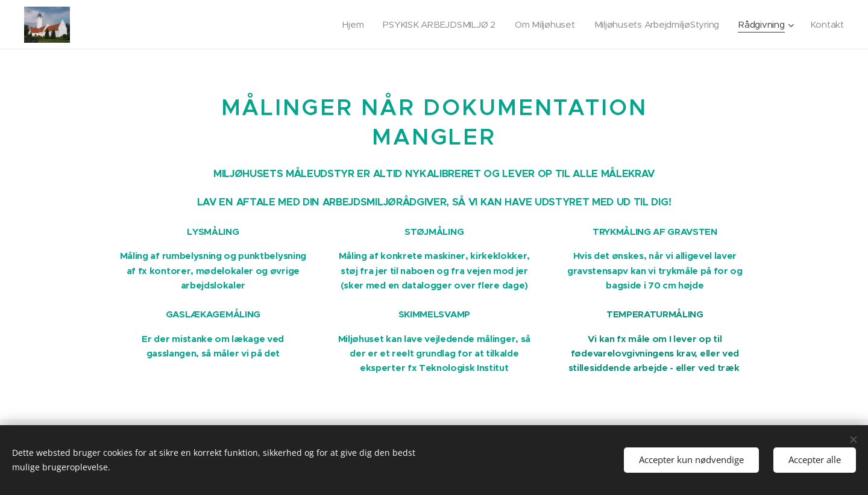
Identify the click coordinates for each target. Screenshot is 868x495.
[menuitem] (344, 25)
